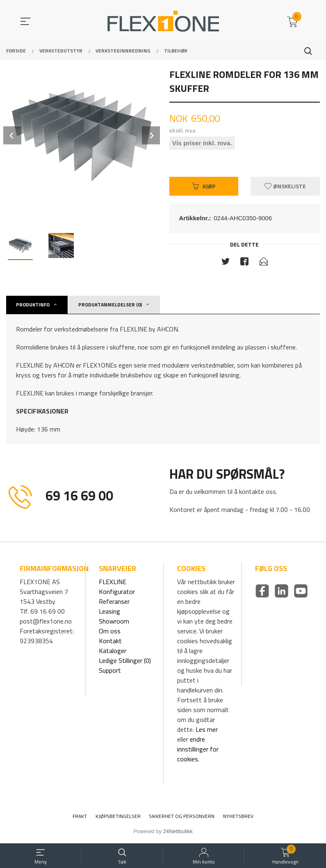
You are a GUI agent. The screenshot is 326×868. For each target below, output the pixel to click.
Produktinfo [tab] (33, 306)
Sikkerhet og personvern (182, 818)
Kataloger (113, 652)
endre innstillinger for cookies (198, 750)
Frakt (80, 818)
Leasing (109, 612)
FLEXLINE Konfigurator (117, 588)
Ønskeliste (285, 187)
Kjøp (204, 187)
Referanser (114, 603)
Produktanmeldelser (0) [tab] (110, 306)
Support (110, 672)
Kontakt (110, 642)
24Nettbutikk (178, 833)
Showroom (114, 622)
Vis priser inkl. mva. (203, 144)
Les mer (207, 731)
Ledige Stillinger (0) (125, 662)
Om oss (110, 632)
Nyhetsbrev (238, 818)
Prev (12, 135)
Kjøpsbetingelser (118, 818)
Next (151, 135)
